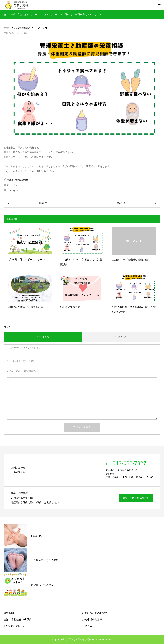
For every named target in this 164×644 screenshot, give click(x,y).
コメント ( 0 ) (43, 337)
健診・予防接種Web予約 (18, 619)
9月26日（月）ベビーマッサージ (26, 260)
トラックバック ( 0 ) (121, 337)
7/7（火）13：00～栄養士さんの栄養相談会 (81, 262)
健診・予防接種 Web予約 (136, 498)
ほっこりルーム (25, 33)
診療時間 (9, 613)
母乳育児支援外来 (70, 307)
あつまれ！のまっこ (15, 626)
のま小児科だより (92, 619)
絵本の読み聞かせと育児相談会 (26, 307)
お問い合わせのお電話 (95, 613)
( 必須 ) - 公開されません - (22, 371)
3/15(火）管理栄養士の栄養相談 (130, 260)
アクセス (87, 626)
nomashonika (21, 180)
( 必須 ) (21, 361)
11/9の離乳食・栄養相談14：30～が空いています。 (134, 310)
